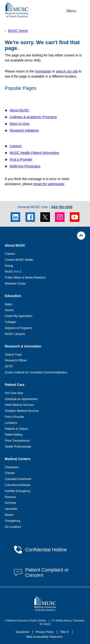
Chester (10, 473)
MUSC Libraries (15, 334)
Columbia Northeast (18, 485)
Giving (9, 266)
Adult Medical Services (19, 405)
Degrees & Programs (18, 328)
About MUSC (19, 110)
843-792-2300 (62, 207)
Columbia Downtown (18, 479)
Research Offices (16, 360)
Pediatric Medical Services (22, 411)
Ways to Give (20, 124)
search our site (67, 71)
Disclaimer (23, 632)
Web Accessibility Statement (44, 637)
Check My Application (19, 316)
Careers (16, 146)
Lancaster (11, 509)
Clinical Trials (13, 355)
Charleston (12, 467)
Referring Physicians (25, 166)
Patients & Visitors (16, 429)
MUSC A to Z (13, 272)
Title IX (65, 632)
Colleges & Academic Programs (33, 117)
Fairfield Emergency (18, 491)
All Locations (13, 527)
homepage (43, 71)
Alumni (9, 310)
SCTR (9, 366)
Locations (11, 423)
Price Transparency (17, 441)
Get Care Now (14, 393)
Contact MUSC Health (19, 260)
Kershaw (10, 503)
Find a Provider (21, 159)
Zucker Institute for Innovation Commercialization (36, 372)
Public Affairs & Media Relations (25, 278)
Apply (8, 304)
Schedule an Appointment (21, 399)
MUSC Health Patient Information (34, 153)
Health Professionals (18, 447)
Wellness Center (15, 284)
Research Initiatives (24, 130)
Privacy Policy (45, 632)
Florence (10, 497)
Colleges (10, 322)
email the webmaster (49, 184)
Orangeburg (12, 521)
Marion (9, 515)
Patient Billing (14, 435)
